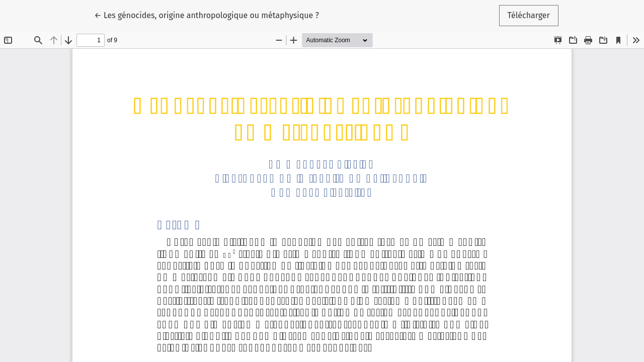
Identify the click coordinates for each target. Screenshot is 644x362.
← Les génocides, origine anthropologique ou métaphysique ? (206, 15)
